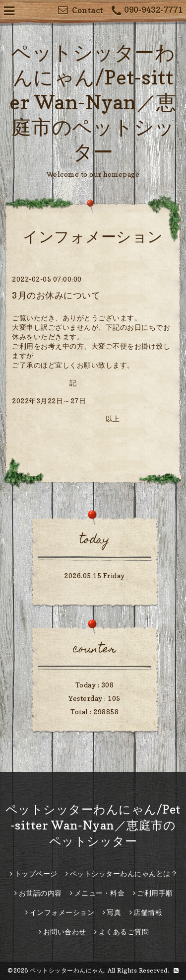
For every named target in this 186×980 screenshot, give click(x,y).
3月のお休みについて (56, 295)
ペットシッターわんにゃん (67, 970)
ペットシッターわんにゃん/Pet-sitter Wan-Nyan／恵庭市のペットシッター (93, 102)
